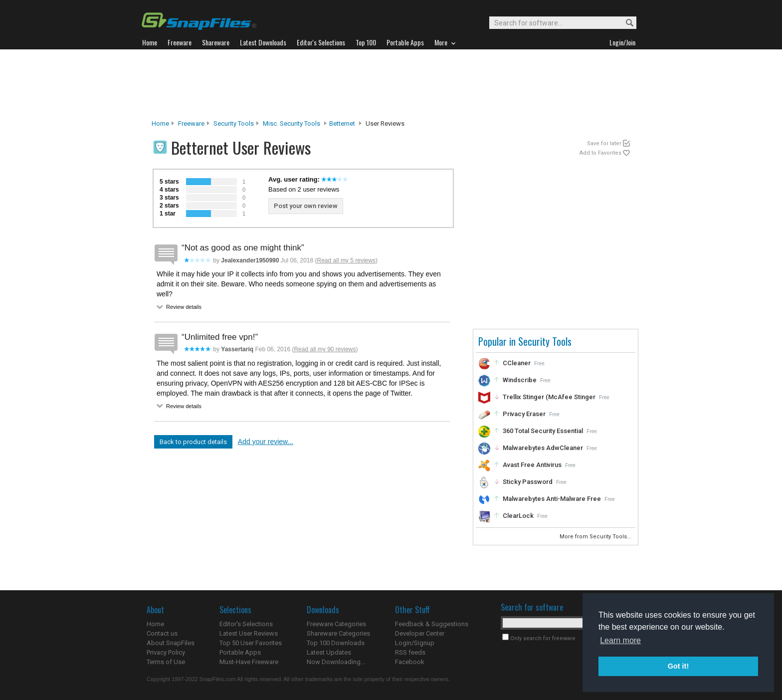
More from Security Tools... (596, 537)
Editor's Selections (246, 624)
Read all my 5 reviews (346, 260)
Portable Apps (240, 652)
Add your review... (266, 442)
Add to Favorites (600, 153)
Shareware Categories (338, 633)
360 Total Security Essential (543, 431)
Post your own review (306, 206)
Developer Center (420, 633)
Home (160, 123)
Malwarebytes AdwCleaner (543, 448)
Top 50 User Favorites (251, 643)
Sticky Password (528, 482)
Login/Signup (415, 643)
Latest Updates (329, 652)
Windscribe (520, 380)
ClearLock (518, 516)
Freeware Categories (336, 624)
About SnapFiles (171, 643)
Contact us (162, 633)
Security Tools (234, 123)
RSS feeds (410, 652)
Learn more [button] (620, 640)
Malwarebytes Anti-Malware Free (552, 499)
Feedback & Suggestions (432, 624)
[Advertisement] (391, 84)
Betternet (342, 123)
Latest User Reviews (249, 633)
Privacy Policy (166, 652)
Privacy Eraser (524, 414)
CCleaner (517, 363)
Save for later (604, 143)
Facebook (410, 662)
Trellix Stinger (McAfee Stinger (549, 397)
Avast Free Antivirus (532, 465)
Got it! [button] (678, 666)
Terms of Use (166, 662)
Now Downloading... (336, 662)
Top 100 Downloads (336, 643)
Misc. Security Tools (292, 123)
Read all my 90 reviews (325, 349)
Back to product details (193, 442)
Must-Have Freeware (249, 662)
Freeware (191, 123)
